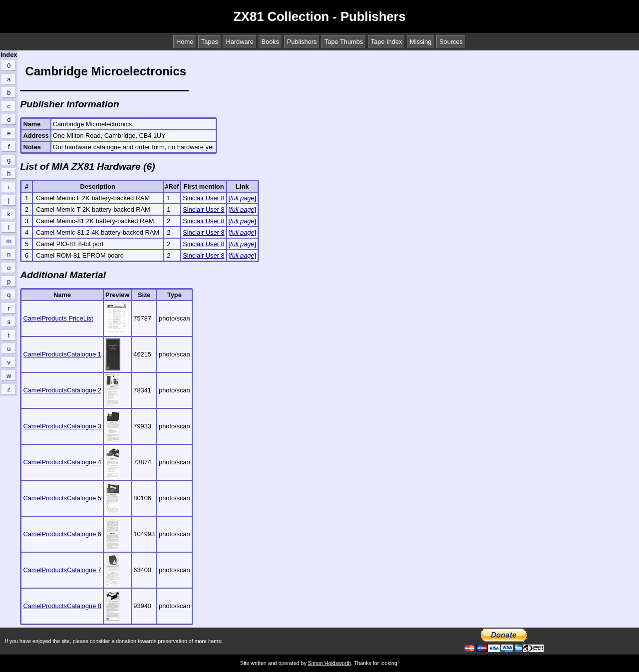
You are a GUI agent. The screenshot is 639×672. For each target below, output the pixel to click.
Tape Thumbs (344, 42)
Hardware (239, 42)
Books (271, 42)
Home (185, 42)
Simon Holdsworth (329, 663)
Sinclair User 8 (203, 198)
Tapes (210, 42)
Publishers (302, 42)
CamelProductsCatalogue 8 (62, 606)
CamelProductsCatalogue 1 (62, 354)
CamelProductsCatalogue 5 (62, 498)
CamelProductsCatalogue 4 (62, 462)
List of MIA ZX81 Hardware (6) (87, 167)
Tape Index (387, 42)
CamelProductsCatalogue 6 (62, 534)
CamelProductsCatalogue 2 (62, 390)
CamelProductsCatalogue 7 (62, 570)
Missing (421, 42)
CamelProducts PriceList (58, 318)
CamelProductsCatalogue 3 (62, 426)
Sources (451, 42)
